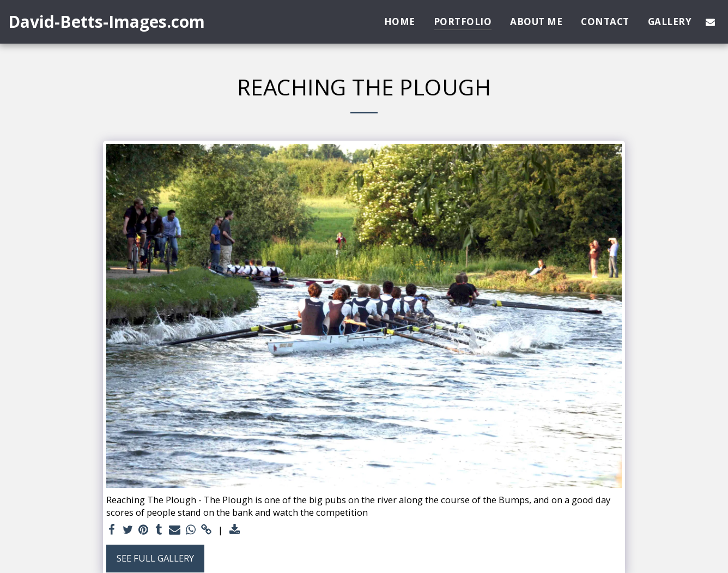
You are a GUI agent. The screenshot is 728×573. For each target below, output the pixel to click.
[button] (710, 22)
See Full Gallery (155, 558)
